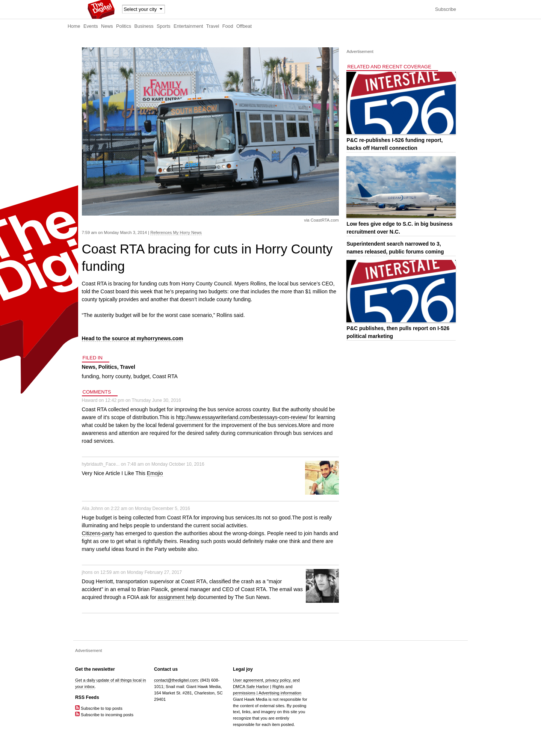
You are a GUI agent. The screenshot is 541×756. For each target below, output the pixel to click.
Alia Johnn (93, 509)
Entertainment (188, 26)
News (107, 26)
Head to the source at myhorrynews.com (133, 338)
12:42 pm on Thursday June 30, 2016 (143, 400)
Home (74, 26)
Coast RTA (165, 376)
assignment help (177, 597)
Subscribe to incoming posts (104, 715)
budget (141, 376)
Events (91, 26)
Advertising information (280, 693)
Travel (213, 26)
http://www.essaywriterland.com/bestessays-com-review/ (242, 417)
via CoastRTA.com (321, 220)
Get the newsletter (95, 669)
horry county (116, 376)
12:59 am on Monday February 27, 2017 (141, 572)
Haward (90, 400)
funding (91, 376)
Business (144, 26)
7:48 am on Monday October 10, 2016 (166, 464)
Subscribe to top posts (99, 708)
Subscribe (446, 9)
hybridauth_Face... (101, 464)
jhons (87, 572)
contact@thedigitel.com (176, 680)
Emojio (155, 473)
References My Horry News (176, 232)
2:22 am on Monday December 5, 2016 (150, 509)
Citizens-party (98, 533)
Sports (163, 26)
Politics (124, 26)
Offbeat (244, 26)
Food (228, 26)
